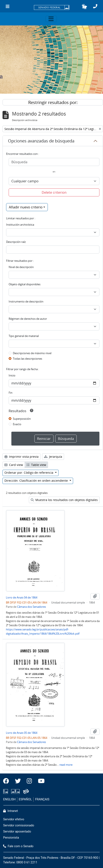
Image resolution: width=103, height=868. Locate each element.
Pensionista (11, 838)
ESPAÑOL (25, 799)
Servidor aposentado (17, 832)
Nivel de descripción (21, 267)
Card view (14, 465)
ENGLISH (9, 799)
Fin (11, 393)
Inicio (12, 375)
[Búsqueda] (54, 162)
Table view (36, 465)
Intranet (11, 811)
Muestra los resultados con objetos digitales (64, 500)
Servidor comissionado (19, 825)
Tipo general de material (24, 336)
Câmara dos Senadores (31, 607)
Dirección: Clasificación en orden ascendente (37, 481)
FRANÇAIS (42, 799)
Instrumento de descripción (26, 301)
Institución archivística (20, 225)
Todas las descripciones (27, 359)
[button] (84, 7)
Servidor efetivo (14, 819)
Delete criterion (54, 192)
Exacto (17, 424)
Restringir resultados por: (53, 102)
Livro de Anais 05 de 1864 (22, 733)
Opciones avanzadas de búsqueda (41, 141)
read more (66, 765)
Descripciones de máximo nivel (32, 353)
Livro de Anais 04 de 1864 (22, 597)
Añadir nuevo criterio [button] (26, 207)
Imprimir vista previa (21, 457)
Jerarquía (53, 457)
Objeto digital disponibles (25, 284)
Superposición (22, 419)
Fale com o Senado (18, 846)
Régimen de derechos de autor (28, 319)
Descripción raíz (16, 242)
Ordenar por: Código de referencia (29, 473)
